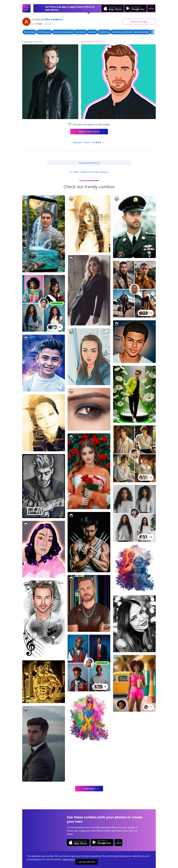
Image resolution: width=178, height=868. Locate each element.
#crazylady (30, 32)
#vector (92, 32)
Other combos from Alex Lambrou (89, 172)
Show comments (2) (89, 163)
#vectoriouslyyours (63, 32)
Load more (89, 789)
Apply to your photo (89, 132)
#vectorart (80, 32)
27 (48, 24)
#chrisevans (44, 32)
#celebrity (104, 32)
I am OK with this (86, 862)
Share (139, 22)
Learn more (69, 859)
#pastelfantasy (141, 32)
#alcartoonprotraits (122, 32)
